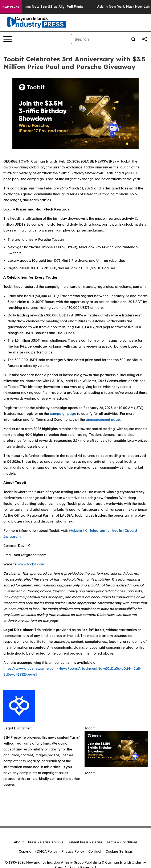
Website (75, 531)
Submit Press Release (85, 842)
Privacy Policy (73, 851)
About (19, 842)
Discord (131, 531)
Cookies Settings (119, 851)
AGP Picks (11, 7)
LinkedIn (115, 531)
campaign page (63, 414)
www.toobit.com (31, 564)
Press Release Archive (46, 842)
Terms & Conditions (122, 842)
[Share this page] (145, 39)
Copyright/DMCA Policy (38, 851)
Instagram (12, 536)
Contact (95, 851)
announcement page (103, 419)
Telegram (97, 531)
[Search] (100, 39)
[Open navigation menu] (8, 39)
